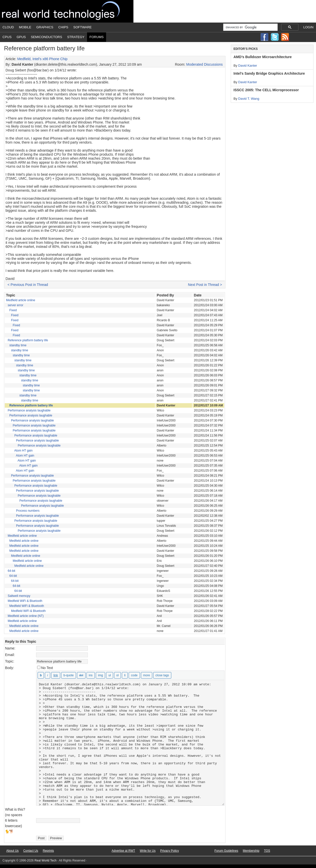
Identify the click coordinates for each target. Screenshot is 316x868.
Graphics (45, 27)
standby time (18, 345)
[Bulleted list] (109, 675)
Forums (97, 37)
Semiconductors (47, 37)
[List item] (125, 675)
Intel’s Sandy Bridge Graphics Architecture (269, 73)
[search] (250, 27)
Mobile (25, 27)
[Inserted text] (91, 675)
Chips (63, 27)
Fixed (13, 310)
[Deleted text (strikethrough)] (81, 675)
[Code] (134, 675)
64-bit (12, 571)
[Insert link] (56, 675)
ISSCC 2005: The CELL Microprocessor (266, 90)
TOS (267, 851)
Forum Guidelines (226, 851)
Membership (251, 851)
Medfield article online (21, 300)
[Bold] (41, 675)
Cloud (8, 27)
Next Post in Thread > (205, 285)
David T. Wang (249, 99)
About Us (12, 851)
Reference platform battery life (28, 340)
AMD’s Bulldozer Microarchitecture (263, 57)
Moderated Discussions (205, 64)
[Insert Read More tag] (147, 675)
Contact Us (31, 851)
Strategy (76, 37)
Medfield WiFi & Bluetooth (25, 601)
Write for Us (148, 851)
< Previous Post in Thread (28, 285)
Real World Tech (67, 11)
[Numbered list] (117, 675)
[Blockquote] (69, 675)
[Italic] (48, 675)
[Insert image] (100, 675)
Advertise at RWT (123, 851)
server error (16, 305)
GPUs (21, 37)
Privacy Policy (170, 851)
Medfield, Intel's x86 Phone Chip (42, 59)
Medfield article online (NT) (26, 616)
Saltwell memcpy (19, 596)
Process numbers (28, 511)
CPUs (7, 37)
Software (82, 27)
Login (308, 27)
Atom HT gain (23, 451)
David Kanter (248, 66)
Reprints (48, 851)
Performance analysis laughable (29, 410)
